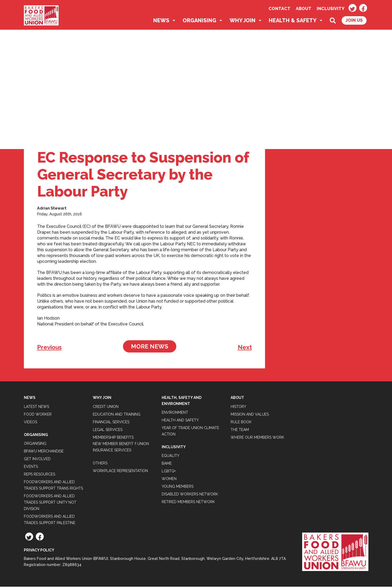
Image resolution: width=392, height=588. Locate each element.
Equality (171, 457)
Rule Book (241, 423)
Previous (49, 349)
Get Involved (37, 460)
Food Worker (38, 415)
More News (150, 348)
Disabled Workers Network (190, 495)
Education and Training (117, 415)
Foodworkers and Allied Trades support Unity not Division (50, 504)
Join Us (354, 22)
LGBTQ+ (169, 472)
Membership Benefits (113, 438)
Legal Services (108, 431)
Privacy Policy (39, 551)
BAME (167, 465)
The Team (240, 431)
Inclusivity (331, 9)
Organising (199, 22)
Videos (30, 423)
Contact (279, 9)
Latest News (36, 408)
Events (31, 468)
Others (100, 464)
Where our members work (257, 438)
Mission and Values (250, 415)
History (238, 408)
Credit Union (106, 408)
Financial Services (111, 423)
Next (245, 349)
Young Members (178, 488)
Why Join (243, 22)
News (161, 22)
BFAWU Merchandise (44, 452)
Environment (175, 414)
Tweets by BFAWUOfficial (49, 379)
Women (169, 480)
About (304, 9)
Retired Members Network (188, 503)
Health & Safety (293, 22)
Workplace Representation (120, 472)
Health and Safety (180, 421)
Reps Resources (39, 476)
